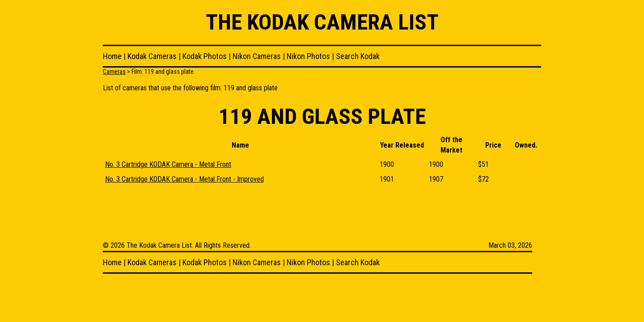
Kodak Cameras (152, 56)
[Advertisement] (266, 213)
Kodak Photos (205, 56)
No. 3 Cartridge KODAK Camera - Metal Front (168, 164)
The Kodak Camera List (322, 22)
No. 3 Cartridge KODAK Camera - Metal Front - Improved (184, 179)
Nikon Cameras (257, 56)
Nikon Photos (308, 56)
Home (112, 56)
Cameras (114, 72)
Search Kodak (358, 56)
